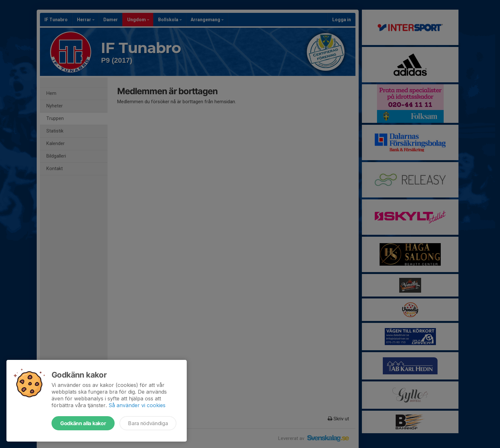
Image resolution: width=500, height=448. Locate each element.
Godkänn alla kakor (83, 423)
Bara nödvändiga (148, 423)
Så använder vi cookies (137, 405)
